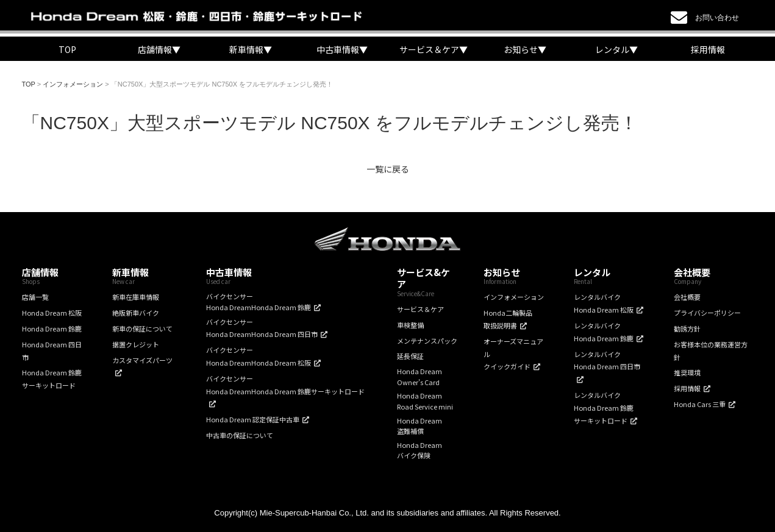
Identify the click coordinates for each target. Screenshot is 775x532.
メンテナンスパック (427, 341)
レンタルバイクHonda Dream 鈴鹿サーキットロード (604, 408)
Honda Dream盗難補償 (420, 426)
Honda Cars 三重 (700, 404)
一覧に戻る (388, 169)
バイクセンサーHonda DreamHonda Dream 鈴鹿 (259, 302)
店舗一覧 (35, 297)
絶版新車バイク (136, 313)
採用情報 (708, 49)
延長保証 (410, 356)
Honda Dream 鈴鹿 (52, 328)
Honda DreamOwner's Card (420, 377)
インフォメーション (514, 297)
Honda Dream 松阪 (52, 313)
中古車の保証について (240, 435)
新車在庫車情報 (136, 297)
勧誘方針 (687, 328)
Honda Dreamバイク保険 (420, 450)
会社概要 (687, 297)
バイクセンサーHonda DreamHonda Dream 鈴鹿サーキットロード (285, 385)
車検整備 (410, 325)
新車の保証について (142, 328)
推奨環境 (687, 372)
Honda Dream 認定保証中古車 (253, 419)
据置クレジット (136, 344)
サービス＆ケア (420, 309)
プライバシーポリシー (707, 313)
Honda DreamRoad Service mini (425, 401)
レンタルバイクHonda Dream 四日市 (607, 360)
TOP (67, 49)
